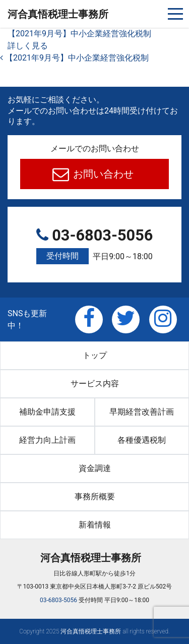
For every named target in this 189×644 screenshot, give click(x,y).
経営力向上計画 (47, 440)
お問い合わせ (102, 174)
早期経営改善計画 (142, 412)
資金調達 (95, 468)
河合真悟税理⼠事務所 (58, 14)
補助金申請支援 (47, 412)
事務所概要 (95, 496)
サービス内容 (95, 384)
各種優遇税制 (142, 440)
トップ (95, 355)
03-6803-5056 (94, 246)
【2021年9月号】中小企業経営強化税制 (79, 34)
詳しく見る (28, 46)
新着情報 (95, 525)
